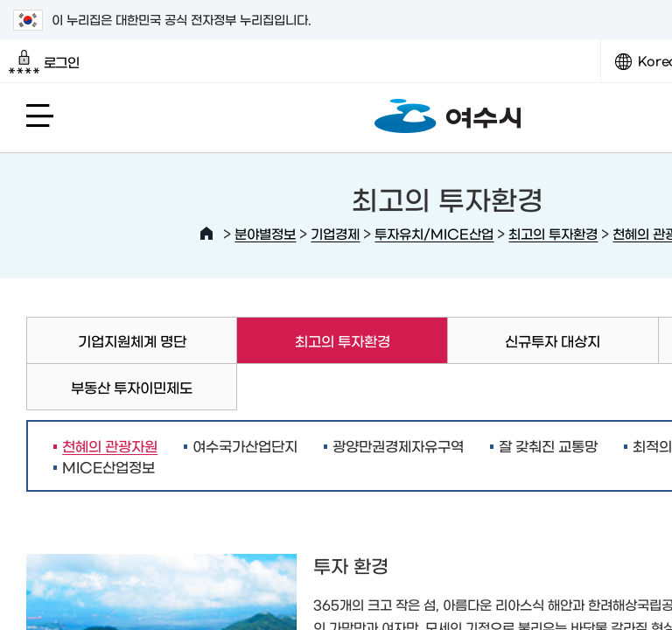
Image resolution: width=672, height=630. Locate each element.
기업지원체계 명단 (132, 340)
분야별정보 (265, 233)
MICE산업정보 (108, 466)
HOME (206, 234)
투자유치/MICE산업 (434, 233)
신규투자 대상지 (553, 340)
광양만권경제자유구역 (398, 445)
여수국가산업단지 (245, 445)
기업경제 (335, 233)
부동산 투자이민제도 (132, 387)
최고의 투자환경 (553, 233)
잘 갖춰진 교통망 (548, 445)
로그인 (44, 62)
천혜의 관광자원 (105, 445)
